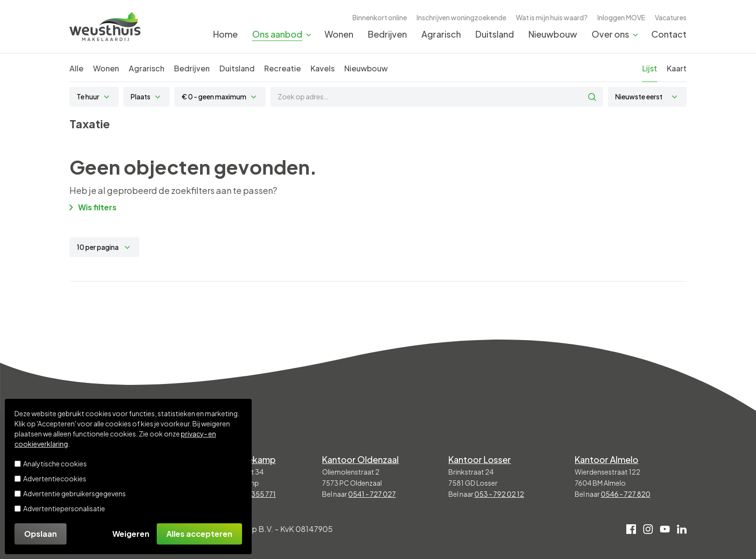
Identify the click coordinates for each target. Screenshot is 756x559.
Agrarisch (441, 34)
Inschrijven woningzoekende (461, 17)
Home (225, 34)
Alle (76, 68)
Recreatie (283, 68)
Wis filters (93, 207)
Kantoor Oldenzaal (360, 459)
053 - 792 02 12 (499, 494)
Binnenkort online (380, 17)
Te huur (88, 96)
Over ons (610, 34)
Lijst (650, 68)
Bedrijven (387, 34)
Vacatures (671, 17)
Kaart (677, 68)
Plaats (141, 96)
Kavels (323, 68)
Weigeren (131, 534)
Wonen (339, 34)
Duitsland (495, 34)
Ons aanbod (277, 34)
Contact (669, 34)
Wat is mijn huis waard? (552, 17)
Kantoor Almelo (607, 459)
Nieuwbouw (553, 34)
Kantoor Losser (480, 459)
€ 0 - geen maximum (214, 96)
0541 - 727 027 (372, 494)
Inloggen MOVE (621, 17)
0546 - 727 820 (626, 494)
